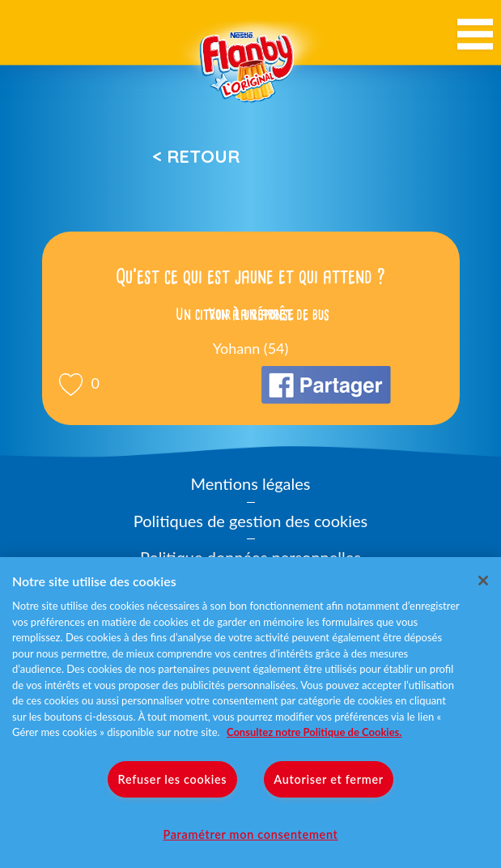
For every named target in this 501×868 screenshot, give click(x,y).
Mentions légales (251, 483)
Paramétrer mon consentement (250, 834)
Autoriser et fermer (328, 779)
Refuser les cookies (173, 779)
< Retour (196, 156)
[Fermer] (483, 581)
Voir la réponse (251, 314)
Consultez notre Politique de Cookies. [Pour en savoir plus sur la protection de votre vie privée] (314, 732)
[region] (250, 713)
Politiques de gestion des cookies (250, 521)
